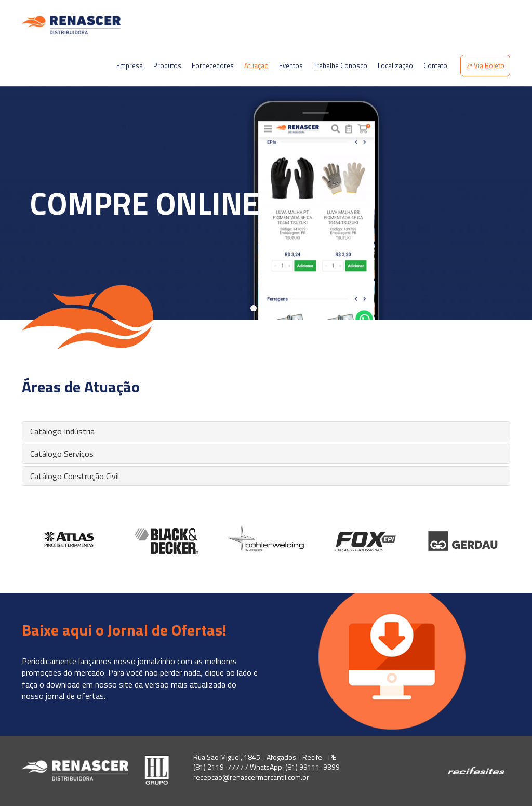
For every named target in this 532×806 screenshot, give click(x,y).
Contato (435, 65)
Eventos (291, 65)
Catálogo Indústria (62, 431)
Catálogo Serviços (62, 454)
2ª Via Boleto (485, 65)
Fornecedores (213, 65)
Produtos (167, 65)
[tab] (266, 431)
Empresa (130, 65)
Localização (395, 65)
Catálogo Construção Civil (75, 476)
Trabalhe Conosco (340, 65)
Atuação (256, 65)
